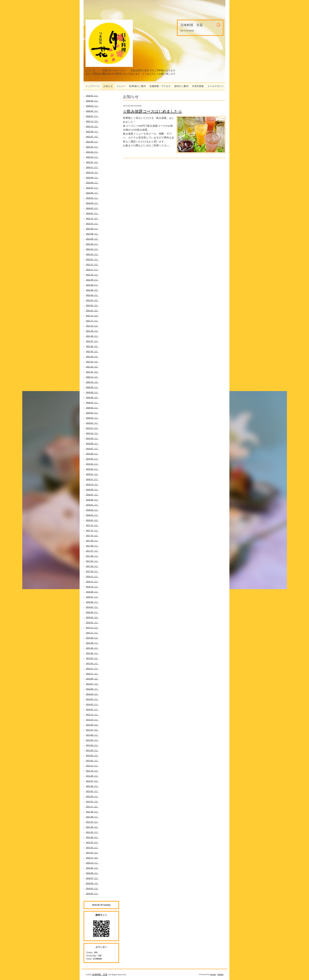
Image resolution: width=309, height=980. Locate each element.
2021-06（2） (92, 346)
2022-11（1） (92, 269)
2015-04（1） (92, 653)
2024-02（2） (92, 208)
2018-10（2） (92, 484)
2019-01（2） (92, 474)
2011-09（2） (92, 812)
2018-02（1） (92, 515)
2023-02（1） (92, 254)
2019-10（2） (92, 433)
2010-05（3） (92, 888)
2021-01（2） (92, 372)
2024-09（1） (92, 177)
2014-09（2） (92, 679)
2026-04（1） (92, 101)
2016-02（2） (92, 617)
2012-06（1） (92, 786)
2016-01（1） (92, 622)
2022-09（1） (92, 280)
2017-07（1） (92, 551)
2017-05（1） (92, 561)
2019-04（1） (92, 464)
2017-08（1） (92, 546)
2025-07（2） (92, 137)
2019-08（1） (92, 443)
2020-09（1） (92, 387)
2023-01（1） (92, 259)
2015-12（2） (92, 627)
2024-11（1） (92, 167)
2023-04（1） (92, 244)
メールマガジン (216, 86)
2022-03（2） (92, 300)
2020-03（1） (92, 413)
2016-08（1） (92, 592)
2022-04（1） (92, 295)
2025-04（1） (92, 152)
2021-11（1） (92, 321)
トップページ (93, 86)
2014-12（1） (92, 668)
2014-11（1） (92, 674)
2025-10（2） (92, 126)
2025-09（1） (92, 131)
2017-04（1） (92, 566)
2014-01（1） (92, 709)
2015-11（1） (92, 633)
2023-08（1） (92, 234)
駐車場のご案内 (138, 86)
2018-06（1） (92, 500)
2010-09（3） (92, 868)
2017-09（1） (92, 541)
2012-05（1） (92, 791)
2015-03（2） (92, 658)
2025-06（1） (92, 142)
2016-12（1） (92, 576)
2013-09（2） (92, 725)
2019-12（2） (92, 428)
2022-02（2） (92, 305)
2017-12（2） (92, 525)
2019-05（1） (92, 459)
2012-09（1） (92, 776)
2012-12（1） (92, 766)
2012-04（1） (92, 796)
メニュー (121, 86)
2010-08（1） (92, 873)
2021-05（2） (92, 351)
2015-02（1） (92, 663)
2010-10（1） (92, 863)
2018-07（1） (92, 495)
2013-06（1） (92, 735)
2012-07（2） (92, 781)
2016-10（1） (92, 587)
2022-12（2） (92, 264)
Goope (213, 974)
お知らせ (108, 86)
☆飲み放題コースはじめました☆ (153, 111)
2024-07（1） (92, 188)
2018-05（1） (92, 505)
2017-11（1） (92, 530)
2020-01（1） (92, 423)
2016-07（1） (92, 597)
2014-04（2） (92, 694)
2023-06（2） (92, 239)
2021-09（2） (92, 331)
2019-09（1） (92, 438)
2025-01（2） (92, 162)
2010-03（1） (92, 893)
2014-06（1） (92, 689)
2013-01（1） (92, 760)
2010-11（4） (92, 858)
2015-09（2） (92, 638)
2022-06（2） (92, 290)
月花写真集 (198, 86)
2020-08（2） (92, 392)
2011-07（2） (92, 822)
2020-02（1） (92, 418)
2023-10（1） (92, 223)
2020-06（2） (92, 397)
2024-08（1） (92, 183)
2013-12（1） (92, 714)
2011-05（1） (92, 832)
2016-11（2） (92, 581)
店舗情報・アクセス (160, 86)
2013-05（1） (92, 740)
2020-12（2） (92, 377)
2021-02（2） (92, 367)
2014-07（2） (92, 684)
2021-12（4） (92, 316)
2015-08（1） (92, 643)
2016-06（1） (92, 602)
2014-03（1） (92, 699)
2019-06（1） (92, 454)
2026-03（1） (92, 106)
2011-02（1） (92, 847)
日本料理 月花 (100, 974)
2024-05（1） (92, 198)
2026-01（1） (92, 116)
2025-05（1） (92, 147)
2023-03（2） (92, 249)
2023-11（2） (92, 218)
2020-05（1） (92, 402)
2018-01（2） (92, 520)
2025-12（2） (92, 121)
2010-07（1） (92, 878)
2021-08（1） (92, 336)
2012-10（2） (92, 771)
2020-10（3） (92, 382)
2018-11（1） (92, 479)
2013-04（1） (92, 745)
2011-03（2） (92, 842)
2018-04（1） (92, 510)
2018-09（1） (92, 489)
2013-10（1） (92, 720)
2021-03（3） (92, 362)
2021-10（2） (92, 326)
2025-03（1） (92, 157)
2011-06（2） (92, 827)
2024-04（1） (92, 203)
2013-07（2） (92, 730)
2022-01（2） (92, 310)
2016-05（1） (92, 607)
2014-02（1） (92, 704)
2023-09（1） (92, 229)
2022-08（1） (92, 285)
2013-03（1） (92, 750)
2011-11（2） (92, 807)
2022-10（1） (92, 275)
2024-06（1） (92, 193)
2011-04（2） (92, 837)
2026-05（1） (92, 96)
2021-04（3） (92, 356)
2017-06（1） (92, 556)
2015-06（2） (92, 648)
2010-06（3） (92, 883)
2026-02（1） (92, 111)
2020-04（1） (92, 408)
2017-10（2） (92, 535)
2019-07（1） (92, 448)
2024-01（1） (92, 213)
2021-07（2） (92, 341)
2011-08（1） (92, 817)
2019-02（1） (92, 469)
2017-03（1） (92, 571)
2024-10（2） (92, 172)
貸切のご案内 (181, 86)
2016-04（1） (92, 612)
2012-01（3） (92, 801)
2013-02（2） (92, 755)
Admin (220, 974)
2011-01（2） (92, 853)
